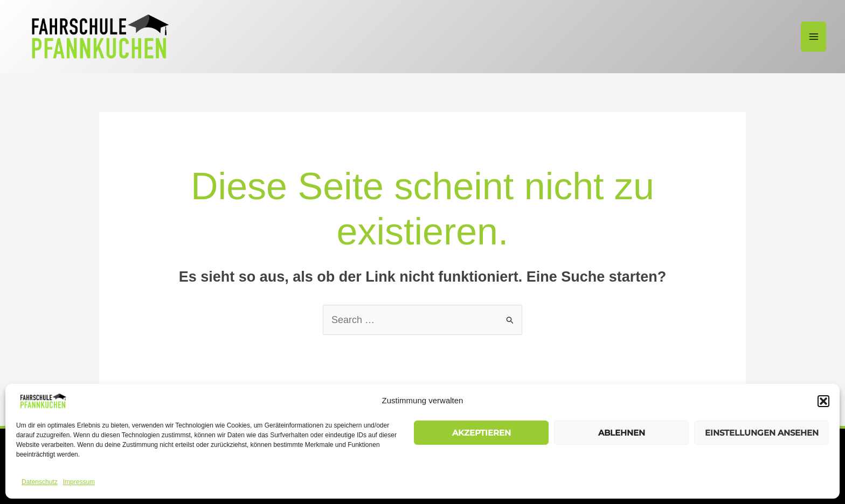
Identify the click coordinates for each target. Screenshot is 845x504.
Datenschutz (40, 482)
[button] (823, 401)
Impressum (79, 482)
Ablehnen (622, 433)
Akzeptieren (482, 433)
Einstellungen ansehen (762, 433)
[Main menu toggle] (813, 37)
